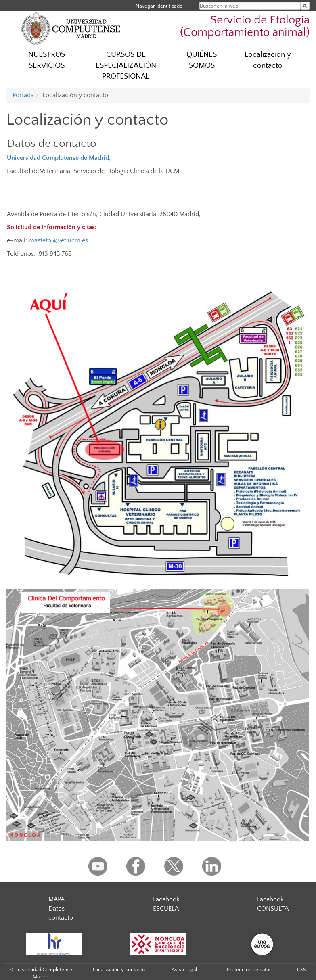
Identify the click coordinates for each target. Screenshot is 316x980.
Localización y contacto (268, 60)
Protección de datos (249, 970)
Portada (23, 95)
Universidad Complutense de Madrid (58, 158)
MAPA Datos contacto (61, 909)
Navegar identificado (159, 6)
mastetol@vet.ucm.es (58, 240)
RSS (301, 970)
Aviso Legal (184, 970)
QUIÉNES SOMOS (202, 60)
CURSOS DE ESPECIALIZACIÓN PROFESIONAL (126, 66)
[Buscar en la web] (305, 6)
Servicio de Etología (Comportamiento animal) (245, 26)
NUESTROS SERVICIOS (47, 60)
